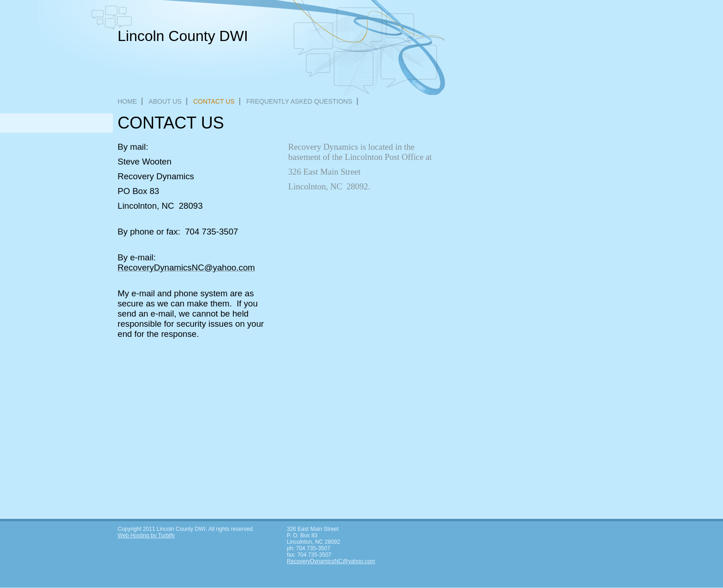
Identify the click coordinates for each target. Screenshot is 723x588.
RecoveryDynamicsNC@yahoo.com (331, 561)
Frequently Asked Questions (299, 101)
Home (127, 101)
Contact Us (214, 101)
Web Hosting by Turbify (146, 535)
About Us (165, 101)
